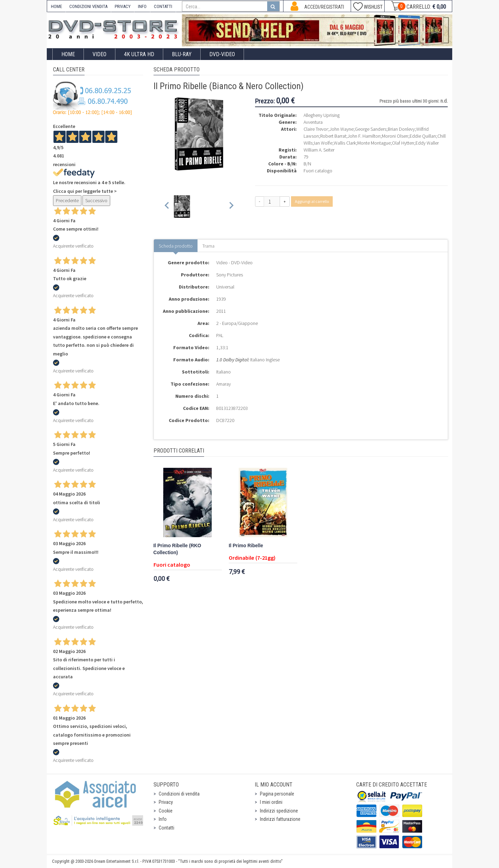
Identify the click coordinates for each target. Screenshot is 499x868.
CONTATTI (163, 6)
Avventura (313, 122)
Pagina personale (277, 794)
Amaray (224, 384)
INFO (142, 6)
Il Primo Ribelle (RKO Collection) (177, 549)
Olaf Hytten (403, 143)
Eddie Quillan (423, 136)
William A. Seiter (319, 150)
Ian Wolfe (323, 143)
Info (163, 819)
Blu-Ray (182, 54)
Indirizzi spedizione (279, 811)
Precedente (67, 200)
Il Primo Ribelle (246, 546)
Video (99, 54)
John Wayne (342, 129)
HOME (56, 6)
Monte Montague (374, 143)
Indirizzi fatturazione (280, 819)
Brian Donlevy (401, 129)
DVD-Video (222, 54)
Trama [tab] (208, 246)
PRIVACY (123, 6)
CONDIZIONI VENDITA (88, 6)
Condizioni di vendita (179, 794)
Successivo (96, 200)
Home (68, 54)
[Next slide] (231, 207)
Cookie (166, 811)
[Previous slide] (167, 207)
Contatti (167, 828)
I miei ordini (271, 802)
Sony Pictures (230, 275)
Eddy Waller (427, 143)
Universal (225, 287)
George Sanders (371, 129)
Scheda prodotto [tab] (176, 246)
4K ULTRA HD (139, 54)
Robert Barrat (333, 136)
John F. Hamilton (364, 136)
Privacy (166, 802)
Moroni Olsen (395, 136)
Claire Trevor (316, 129)
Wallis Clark (345, 143)
